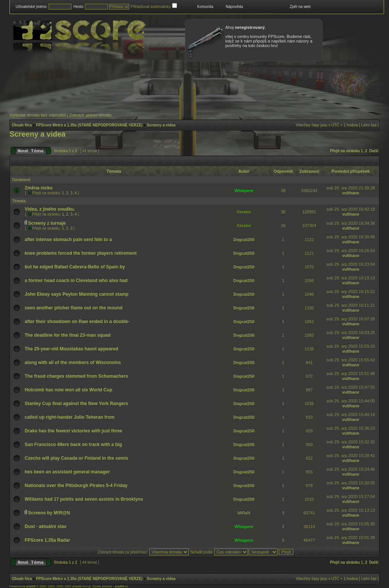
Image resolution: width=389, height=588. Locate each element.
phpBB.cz (122, 586)
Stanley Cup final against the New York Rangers (76, 404)
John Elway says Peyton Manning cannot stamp (77, 294)
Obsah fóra (22, 125)
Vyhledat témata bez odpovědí (38, 115)
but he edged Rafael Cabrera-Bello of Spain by (75, 267)
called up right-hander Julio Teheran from (70, 417)
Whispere (244, 191)
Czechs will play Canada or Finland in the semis (77, 458)
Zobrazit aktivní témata (90, 115)
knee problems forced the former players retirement (81, 253)
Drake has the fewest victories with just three (74, 431)
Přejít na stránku (345, 151)
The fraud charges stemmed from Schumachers (76, 376)
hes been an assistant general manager (67, 472)
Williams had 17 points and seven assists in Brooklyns (84, 499)
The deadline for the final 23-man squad (68, 335)
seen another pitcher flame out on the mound (74, 308)
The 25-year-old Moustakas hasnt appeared (71, 349)
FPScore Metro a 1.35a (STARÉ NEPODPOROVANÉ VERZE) (89, 125)
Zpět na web (300, 7)
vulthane (350, 193)
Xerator (244, 212)
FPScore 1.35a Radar (47, 540)
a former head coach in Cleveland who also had (76, 281)
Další (374, 151)
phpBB (31, 586)
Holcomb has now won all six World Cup (68, 390)
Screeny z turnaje (47, 223)
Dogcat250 (244, 240)
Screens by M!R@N (49, 513)
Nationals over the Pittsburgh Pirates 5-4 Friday (76, 486)
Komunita (205, 7)
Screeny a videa (161, 125)
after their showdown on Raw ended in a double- (77, 322)
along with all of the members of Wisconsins (73, 363)
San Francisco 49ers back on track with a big (73, 445)
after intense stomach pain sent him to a (68, 240)
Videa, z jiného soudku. (50, 209)
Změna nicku (39, 188)
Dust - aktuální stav (46, 527)
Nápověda (234, 7)
